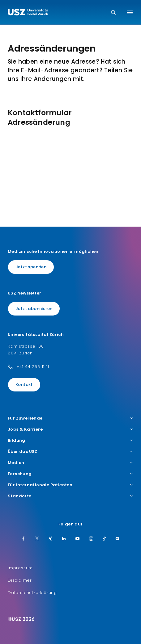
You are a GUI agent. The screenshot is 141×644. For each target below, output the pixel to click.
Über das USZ (70, 452)
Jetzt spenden (31, 267)
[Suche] (113, 13)
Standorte (70, 496)
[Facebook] (23, 539)
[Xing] (50, 539)
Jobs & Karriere (70, 429)
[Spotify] (117, 539)
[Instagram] (91, 539)
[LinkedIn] (64, 539)
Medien (70, 463)
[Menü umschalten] (130, 12)
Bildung (70, 441)
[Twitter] (37, 539)
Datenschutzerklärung (32, 593)
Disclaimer (20, 580)
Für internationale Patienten (70, 485)
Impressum (20, 568)
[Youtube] (78, 539)
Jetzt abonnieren (34, 309)
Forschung (70, 474)
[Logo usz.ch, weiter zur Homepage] (28, 13)
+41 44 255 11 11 (33, 367)
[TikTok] (105, 539)
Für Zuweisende (70, 418)
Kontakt (24, 385)
